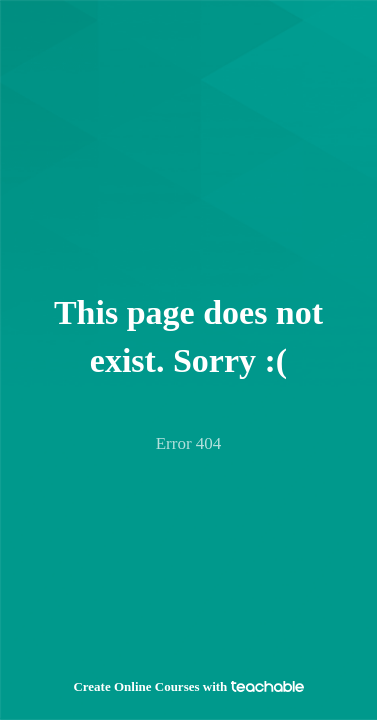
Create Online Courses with (188, 686)
